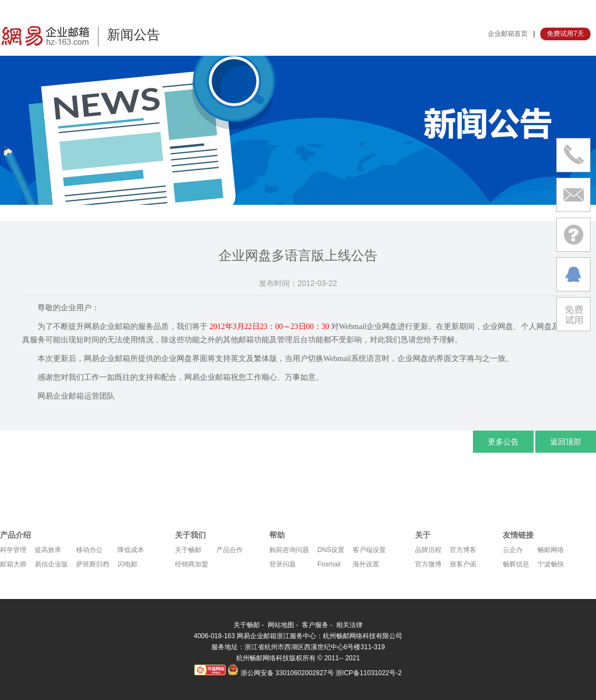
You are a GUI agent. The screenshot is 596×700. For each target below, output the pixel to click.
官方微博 (428, 564)
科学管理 (13, 550)
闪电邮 (127, 564)
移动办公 (89, 550)
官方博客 (463, 550)
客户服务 (315, 625)
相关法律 (349, 625)
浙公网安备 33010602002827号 (280, 673)
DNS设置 (331, 550)
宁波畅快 (551, 564)
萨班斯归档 (93, 564)
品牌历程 (428, 550)
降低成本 (131, 550)
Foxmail (329, 564)
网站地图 (281, 625)
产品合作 (230, 550)
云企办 (513, 550)
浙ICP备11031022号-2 (369, 673)
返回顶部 (566, 442)
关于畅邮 (188, 550)
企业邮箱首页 (508, 34)
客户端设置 (369, 550)
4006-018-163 (215, 636)
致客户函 (463, 564)
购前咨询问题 (289, 550)
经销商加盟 (191, 564)
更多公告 (503, 442)
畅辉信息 (516, 564)
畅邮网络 (551, 550)
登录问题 (283, 564)
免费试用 (573, 314)
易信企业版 (51, 564)
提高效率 (48, 550)
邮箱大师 (13, 564)
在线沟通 (573, 274)
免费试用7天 (565, 34)
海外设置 (366, 564)
